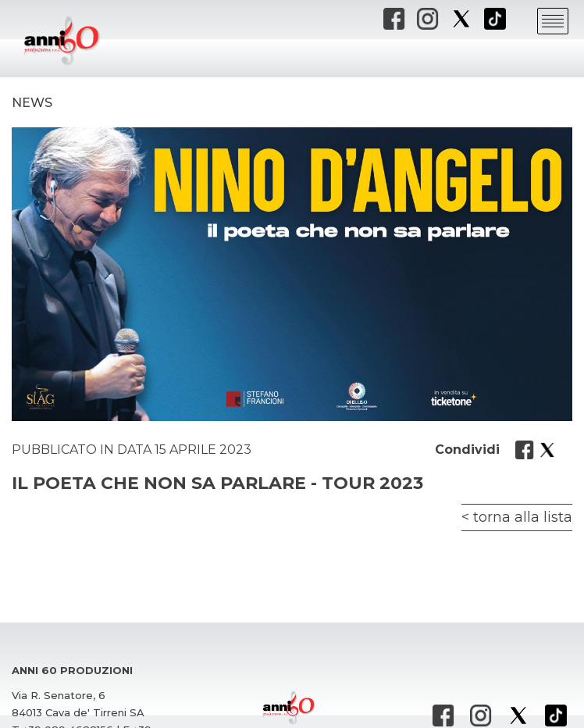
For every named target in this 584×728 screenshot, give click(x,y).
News (32, 103)
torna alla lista (523, 517)
